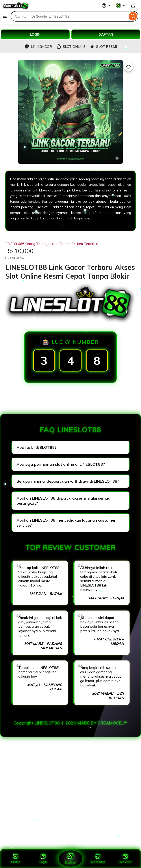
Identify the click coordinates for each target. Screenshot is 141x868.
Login (43, 859)
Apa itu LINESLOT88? (37, 447)
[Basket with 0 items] (133, 6)
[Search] (133, 16)
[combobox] (69, 16)
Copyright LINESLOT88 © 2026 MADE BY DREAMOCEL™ (70, 723)
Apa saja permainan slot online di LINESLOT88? (61, 464)
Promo (16, 859)
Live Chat (125, 859)
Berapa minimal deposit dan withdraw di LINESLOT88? (68, 481)
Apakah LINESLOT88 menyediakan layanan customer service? (66, 523)
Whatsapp (98, 859)
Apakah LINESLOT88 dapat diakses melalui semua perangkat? (63, 501)
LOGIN (35, 34)
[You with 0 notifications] (121, 6)
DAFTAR (106, 34)
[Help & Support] (106, 6)
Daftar (70, 858)
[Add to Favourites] (128, 67)
